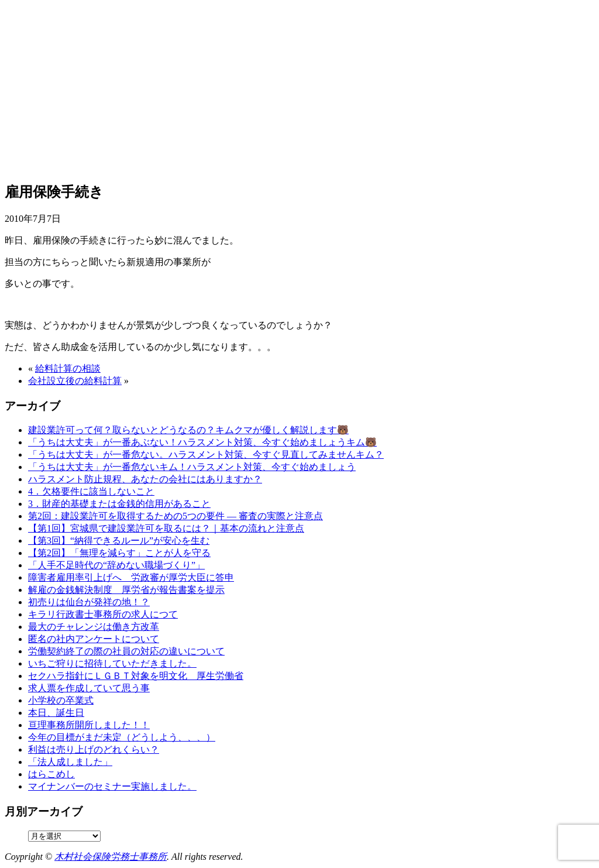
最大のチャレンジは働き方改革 (94, 627)
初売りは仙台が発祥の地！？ (89, 602)
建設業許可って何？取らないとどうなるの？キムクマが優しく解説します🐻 (188, 430)
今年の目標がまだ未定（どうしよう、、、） (122, 737)
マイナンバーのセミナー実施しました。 (112, 786)
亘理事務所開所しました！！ (89, 725)
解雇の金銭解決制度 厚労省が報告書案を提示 (126, 590)
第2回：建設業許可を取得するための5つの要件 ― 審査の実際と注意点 (175, 516)
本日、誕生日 (56, 713)
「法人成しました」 (70, 762)
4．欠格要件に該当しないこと (91, 491)
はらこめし (51, 774)
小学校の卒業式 (61, 700)
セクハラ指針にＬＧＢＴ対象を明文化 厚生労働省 (136, 676)
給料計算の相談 (68, 368)
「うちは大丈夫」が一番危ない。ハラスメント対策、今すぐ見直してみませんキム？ (206, 454)
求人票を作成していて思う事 (89, 688)
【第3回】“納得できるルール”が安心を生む (119, 541)
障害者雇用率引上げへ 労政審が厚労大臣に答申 (131, 577)
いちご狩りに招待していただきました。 (112, 663)
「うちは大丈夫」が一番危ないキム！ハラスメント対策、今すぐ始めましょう (192, 467)
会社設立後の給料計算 (75, 381)
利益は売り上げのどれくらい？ (94, 749)
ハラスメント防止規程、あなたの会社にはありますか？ (145, 479)
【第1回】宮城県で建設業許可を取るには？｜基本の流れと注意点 (166, 528)
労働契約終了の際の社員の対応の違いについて (126, 651)
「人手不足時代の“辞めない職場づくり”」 (116, 565)
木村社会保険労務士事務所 (111, 857)
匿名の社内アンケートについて (94, 639)
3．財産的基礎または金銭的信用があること (119, 504)
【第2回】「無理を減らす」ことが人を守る (119, 553)
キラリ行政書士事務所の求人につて (103, 614)
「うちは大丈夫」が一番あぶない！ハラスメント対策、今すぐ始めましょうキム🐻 (202, 442)
